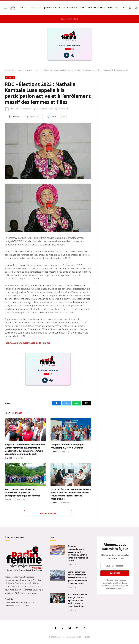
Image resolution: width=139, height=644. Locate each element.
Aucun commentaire (44, 109)
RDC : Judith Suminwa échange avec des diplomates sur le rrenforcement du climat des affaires (77, 601)
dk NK (9, 458)
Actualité (34, 8)
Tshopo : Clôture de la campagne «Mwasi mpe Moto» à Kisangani (67, 446)
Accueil (22, 8)
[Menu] (6, 8)
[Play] (66, 55)
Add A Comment (48, 513)
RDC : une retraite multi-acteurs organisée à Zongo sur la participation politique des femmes (22, 493)
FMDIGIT (86, 637)
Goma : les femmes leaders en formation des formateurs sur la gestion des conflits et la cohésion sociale (77, 578)
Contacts (113, 8)
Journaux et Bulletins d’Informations (65, 8)
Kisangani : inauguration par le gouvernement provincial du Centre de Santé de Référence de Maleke (78, 553)
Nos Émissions (96, 8)
